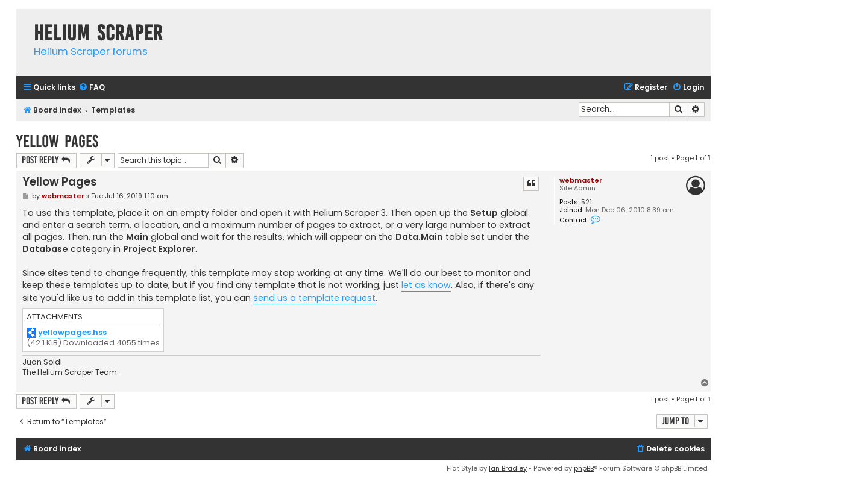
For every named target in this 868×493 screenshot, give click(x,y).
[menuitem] (92, 88)
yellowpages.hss (72, 333)
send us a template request (314, 298)
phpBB (584, 468)
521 (587, 202)
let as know (426, 285)
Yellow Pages (57, 141)
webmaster (581, 180)
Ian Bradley (508, 468)
